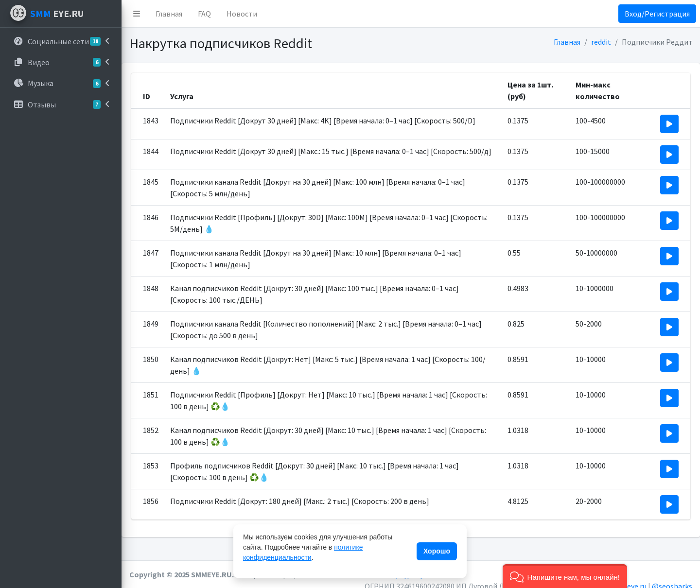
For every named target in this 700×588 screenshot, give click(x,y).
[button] (137, 14)
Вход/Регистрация (657, 14)
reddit (601, 42)
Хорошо (437, 551)
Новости (242, 14)
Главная (169, 14)
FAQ (204, 14)
